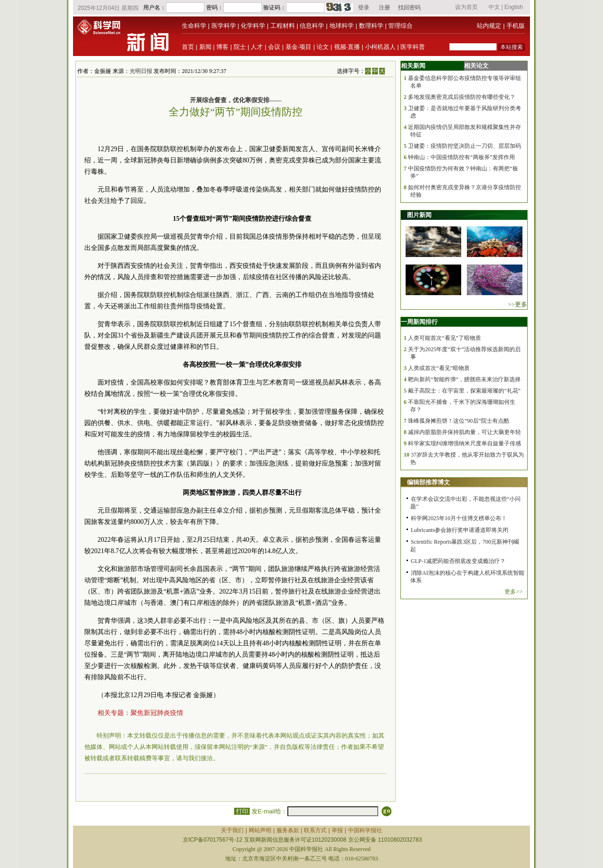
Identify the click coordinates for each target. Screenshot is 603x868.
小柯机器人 (380, 47)
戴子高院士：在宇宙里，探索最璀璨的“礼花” (464, 391)
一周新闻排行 (419, 322)
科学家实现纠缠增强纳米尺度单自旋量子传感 (464, 443)
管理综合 (400, 26)
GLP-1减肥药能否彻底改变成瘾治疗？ (458, 561)
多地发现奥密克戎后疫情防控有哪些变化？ (462, 97)
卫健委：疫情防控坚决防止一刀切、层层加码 (464, 146)
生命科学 (194, 26)
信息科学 (312, 26)
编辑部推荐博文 (428, 482)
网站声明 (260, 830)
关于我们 (232, 830)
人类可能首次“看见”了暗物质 (444, 338)
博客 (222, 47)
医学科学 (224, 26)
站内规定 (489, 26)
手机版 (516, 26)
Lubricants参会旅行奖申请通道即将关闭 (460, 530)
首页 (188, 47)
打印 (242, 811)
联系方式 (315, 830)
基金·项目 (299, 47)
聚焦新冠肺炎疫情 (157, 713)
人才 (257, 47)
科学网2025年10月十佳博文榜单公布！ (459, 518)
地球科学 (342, 26)
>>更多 (517, 304)
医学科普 (413, 47)
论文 (323, 47)
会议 (274, 47)
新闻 (205, 47)
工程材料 (283, 26)
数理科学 (371, 26)
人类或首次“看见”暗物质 (439, 368)
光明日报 (141, 71)
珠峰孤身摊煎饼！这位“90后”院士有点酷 (459, 421)
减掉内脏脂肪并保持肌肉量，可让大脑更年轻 (464, 432)
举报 (337, 830)
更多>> (513, 592)
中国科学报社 (365, 830)
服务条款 (288, 830)
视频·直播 (347, 47)
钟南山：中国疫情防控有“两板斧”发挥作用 (461, 157)
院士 (240, 47)
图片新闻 (419, 215)
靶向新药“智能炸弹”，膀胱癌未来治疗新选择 (464, 379)
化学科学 (253, 26)
